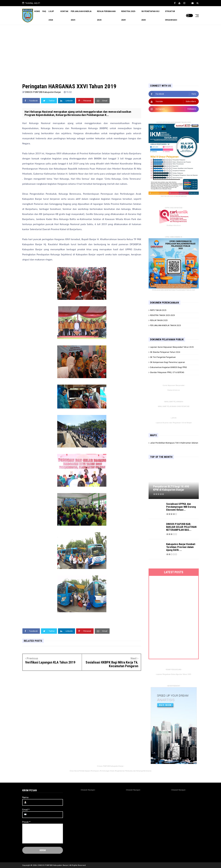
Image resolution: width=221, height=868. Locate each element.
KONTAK (64, 11)
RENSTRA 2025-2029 (129, 16)
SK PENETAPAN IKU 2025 (150, 16)
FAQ (44, 11)
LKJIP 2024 (51, 16)
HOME (37, 11)
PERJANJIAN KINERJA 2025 (81, 16)
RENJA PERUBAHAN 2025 (106, 16)
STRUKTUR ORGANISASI (171, 16)
